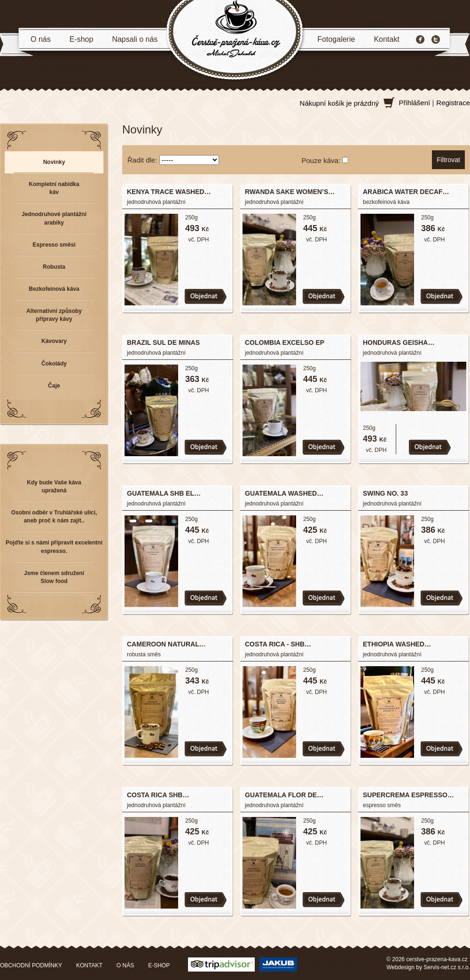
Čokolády (54, 364)
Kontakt (386, 39)
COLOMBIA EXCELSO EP (285, 342)
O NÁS (125, 965)
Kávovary (54, 341)
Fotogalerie (336, 39)
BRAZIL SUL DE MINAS (163, 342)
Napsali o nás (135, 39)
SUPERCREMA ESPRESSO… (408, 795)
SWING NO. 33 (385, 493)
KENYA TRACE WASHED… (169, 192)
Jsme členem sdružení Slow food (54, 577)
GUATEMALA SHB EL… (164, 493)
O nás (41, 39)
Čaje (54, 386)
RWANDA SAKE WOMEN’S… (290, 192)
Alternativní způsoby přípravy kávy (54, 315)
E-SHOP (159, 965)
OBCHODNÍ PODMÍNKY (31, 965)
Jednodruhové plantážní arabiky (54, 218)
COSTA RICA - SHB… (278, 644)
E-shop (82, 39)
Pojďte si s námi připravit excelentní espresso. (54, 547)
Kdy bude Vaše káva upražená (54, 486)
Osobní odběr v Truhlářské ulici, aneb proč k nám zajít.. (54, 517)
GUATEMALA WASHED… (284, 493)
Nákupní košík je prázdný (339, 103)
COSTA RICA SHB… (158, 795)
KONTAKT (89, 965)
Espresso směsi (54, 245)
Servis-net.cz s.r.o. (447, 967)
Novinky (54, 162)
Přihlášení (415, 103)
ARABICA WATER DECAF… (406, 192)
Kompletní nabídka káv (54, 188)
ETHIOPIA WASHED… (397, 644)
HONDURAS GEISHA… (399, 342)
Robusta (54, 267)
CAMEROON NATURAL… (166, 644)
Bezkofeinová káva (54, 289)
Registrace (453, 103)
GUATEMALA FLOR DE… (284, 795)
